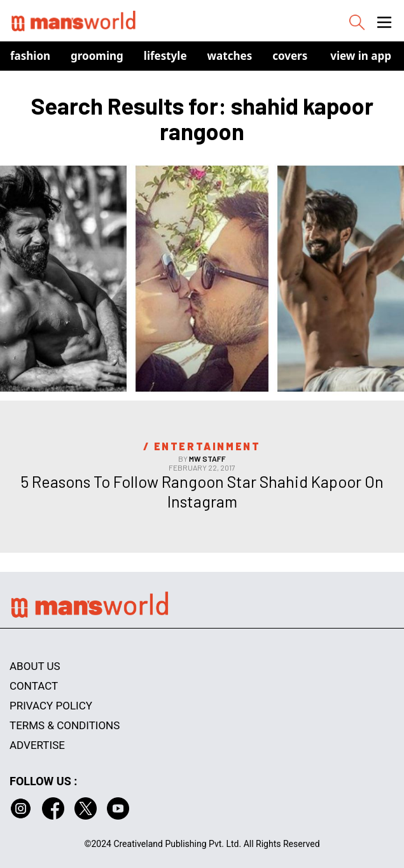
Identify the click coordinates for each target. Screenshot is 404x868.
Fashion (30, 56)
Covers (290, 56)
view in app (361, 56)
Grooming (97, 56)
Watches (230, 56)
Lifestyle (165, 56)
